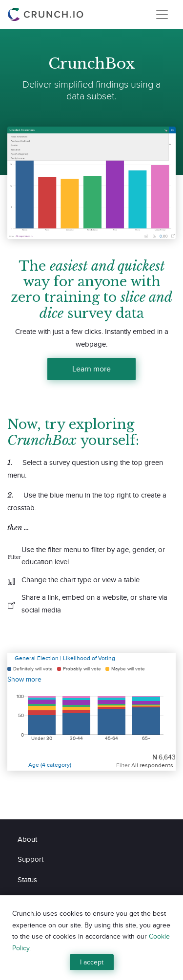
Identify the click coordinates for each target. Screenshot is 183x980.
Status (27, 879)
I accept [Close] (92, 962)
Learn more (91, 369)
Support (30, 859)
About (27, 839)
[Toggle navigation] (162, 15)
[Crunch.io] (47, 15)
